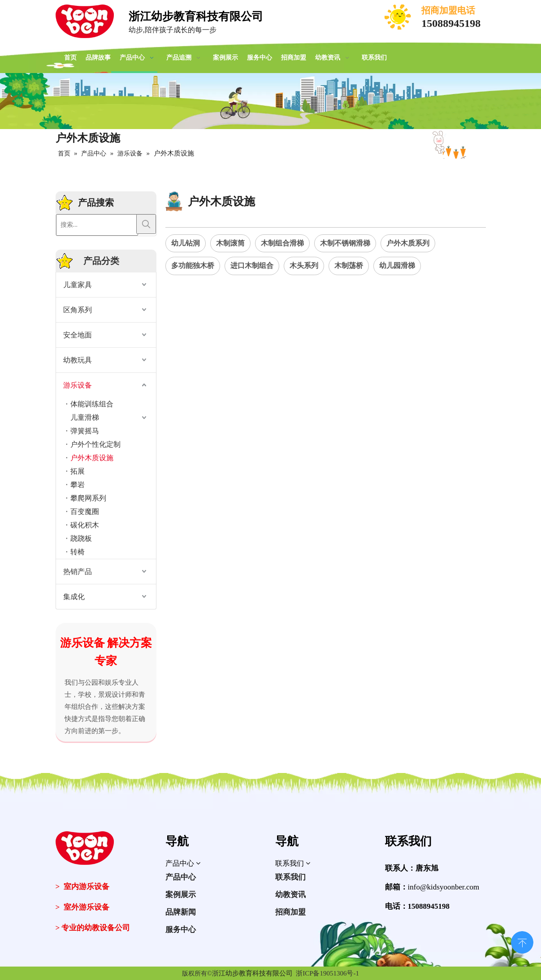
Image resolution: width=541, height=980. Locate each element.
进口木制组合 (252, 266)
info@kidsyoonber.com (444, 887)
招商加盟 (290, 912)
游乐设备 (78, 385)
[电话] (398, 17)
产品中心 (181, 877)
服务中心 (181, 930)
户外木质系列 (408, 243)
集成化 (74, 597)
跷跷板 (81, 538)
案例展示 (181, 895)
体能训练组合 (92, 404)
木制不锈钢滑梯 (345, 243)
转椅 (78, 552)
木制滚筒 (230, 243)
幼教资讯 (290, 895)
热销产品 (78, 572)
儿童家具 (78, 285)
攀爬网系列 (88, 498)
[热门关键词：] (146, 224)
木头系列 (304, 266)
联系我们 (290, 877)
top (522, 941)
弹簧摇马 (85, 431)
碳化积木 (85, 525)
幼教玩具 (78, 360)
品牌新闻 (181, 912)
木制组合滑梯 (282, 243)
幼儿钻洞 (186, 243)
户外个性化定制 (95, 444)
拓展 (78, 471)
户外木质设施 (92, 458)
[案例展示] (270, 101)
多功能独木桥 (193, 266)
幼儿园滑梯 (397, 266)
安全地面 (78, 335)
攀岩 (78, 485)
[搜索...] (97, 225)
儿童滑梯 (85, 417)
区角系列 (78, 310)
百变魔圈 (85, 512)
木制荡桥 (349, 266)
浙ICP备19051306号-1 (327, 973)
